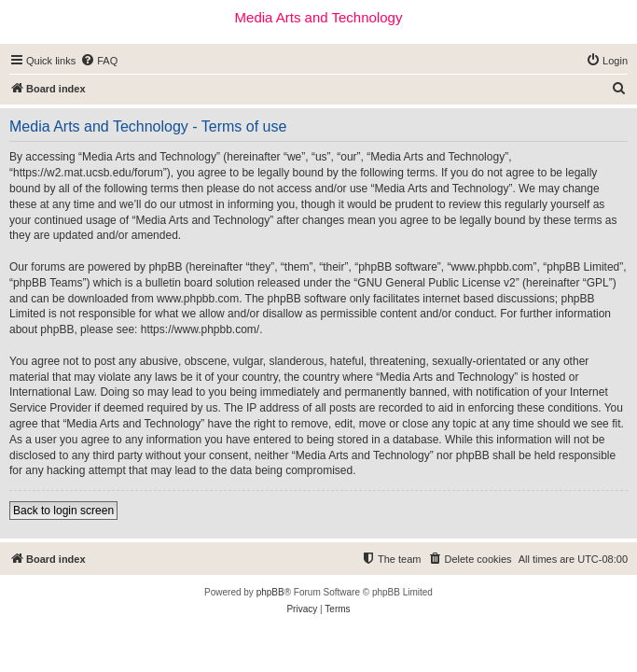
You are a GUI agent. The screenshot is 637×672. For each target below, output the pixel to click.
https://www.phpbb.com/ (200, 329)
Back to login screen (63, 511)
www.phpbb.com (198, 299)
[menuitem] (99, 61)
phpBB (270, 592)
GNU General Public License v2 (436, 283)
